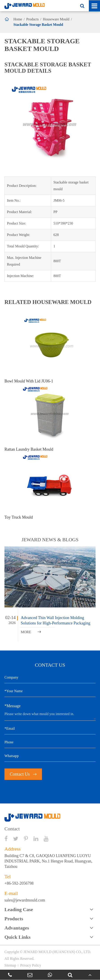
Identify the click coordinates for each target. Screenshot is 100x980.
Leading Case (19, 909)
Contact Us (23, 774)
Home (18, 19)
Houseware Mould (56, 19)
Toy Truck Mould (19, 517)
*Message (12, 706)
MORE (31, 632)
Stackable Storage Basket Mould (38, 25)
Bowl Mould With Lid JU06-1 (29, 381)
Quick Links (18, 937)
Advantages (17, 928)
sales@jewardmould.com (25, 900)
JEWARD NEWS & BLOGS (50, 540)
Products (33, 19)
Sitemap (10, 965)
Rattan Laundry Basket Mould (29, 449)
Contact (12, 829)
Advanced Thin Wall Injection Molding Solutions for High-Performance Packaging (55, 620)
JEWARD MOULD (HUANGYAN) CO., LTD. (57, 952)
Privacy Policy (31, 965)
